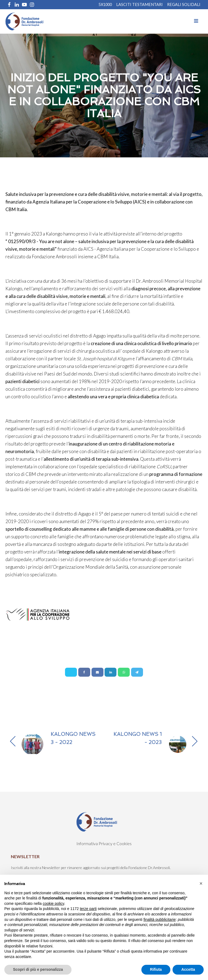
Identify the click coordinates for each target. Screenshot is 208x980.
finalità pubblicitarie (160, 919)
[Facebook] (84, 672)
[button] (201, 883)
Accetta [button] (188, 969)
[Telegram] (137, 672)
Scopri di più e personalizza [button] (38, 969)
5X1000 (105, 5)
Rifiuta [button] (156, 969)
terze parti (88, 909)
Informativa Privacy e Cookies (104, 843)
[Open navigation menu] (196, 21)
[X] (71, 672)
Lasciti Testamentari (139, 5)
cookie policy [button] (53, 903)
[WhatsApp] (124, 672)
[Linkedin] (110, 672)
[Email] (97, 672)
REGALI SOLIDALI (184, 5)
